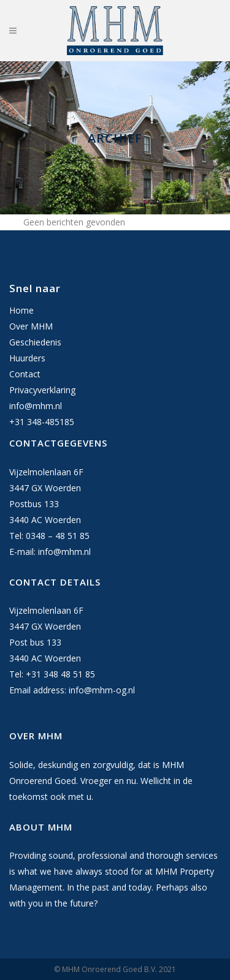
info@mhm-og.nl (102, 690)
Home (21, 310)
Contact (25, 374)
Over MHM (31, 326)
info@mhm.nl (36, 406)
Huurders (27, 358)
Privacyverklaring (42, 390)
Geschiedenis (35, 342)
